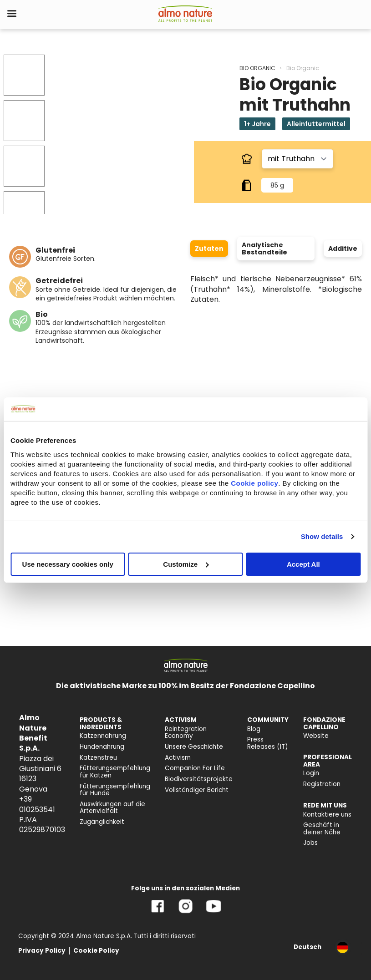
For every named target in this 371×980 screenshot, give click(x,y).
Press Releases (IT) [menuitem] (268, 743)
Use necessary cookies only (68, 564)
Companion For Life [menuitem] (195, 768)
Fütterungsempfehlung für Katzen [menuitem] (115, 772)
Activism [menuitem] (178, 758)
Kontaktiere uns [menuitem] (327, 815)
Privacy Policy (42, 951)
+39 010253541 (37, 804)
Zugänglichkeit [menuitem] (102, 822)
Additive (343, 249)
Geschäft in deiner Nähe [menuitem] (322, 829)
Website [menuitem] (316, 736)
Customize (186, 564)
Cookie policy (254, 483)
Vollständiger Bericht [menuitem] (197, 790)
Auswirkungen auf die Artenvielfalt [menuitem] (112, 808)
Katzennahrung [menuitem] (103, 736)
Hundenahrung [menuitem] (102, 747)
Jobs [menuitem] (310, 843)
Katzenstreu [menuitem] (98, 758)
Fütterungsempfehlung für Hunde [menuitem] (115, 790)
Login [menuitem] (311, 773)
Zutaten (209, 249)
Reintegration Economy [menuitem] (186, 733)
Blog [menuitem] (254, 729)
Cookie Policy (96, 951)
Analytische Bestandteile (264, 249)
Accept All (303, 564)
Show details (322, 536)
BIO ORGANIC (257, 68)
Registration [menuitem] (322, 784)
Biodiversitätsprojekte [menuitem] (199, 779)
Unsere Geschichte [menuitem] (194, 747)
